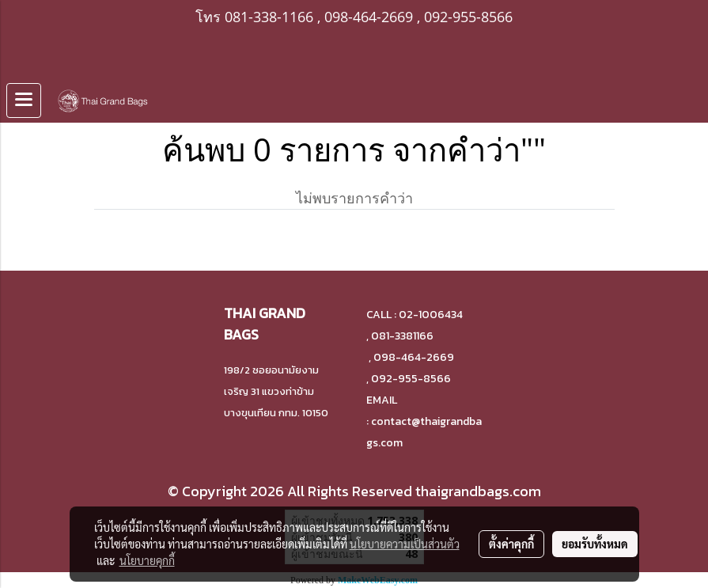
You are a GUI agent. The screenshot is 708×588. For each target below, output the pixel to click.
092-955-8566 (468, 17)
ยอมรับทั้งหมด (595, 544)
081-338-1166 (269, 17)
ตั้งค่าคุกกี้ (511, 544)
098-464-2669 (369, 17)
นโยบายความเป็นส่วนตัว (405, 544)
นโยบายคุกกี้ (147, 560)
